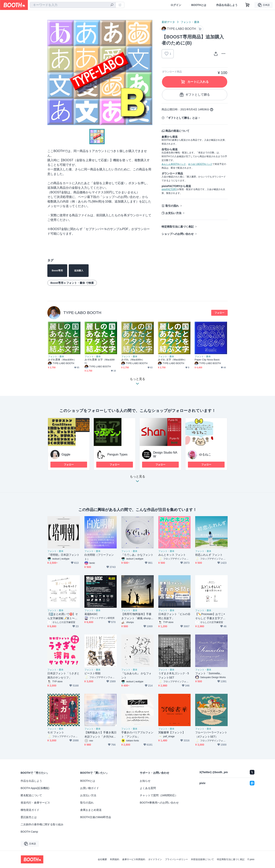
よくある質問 (148, 788)
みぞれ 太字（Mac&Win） (172, 360)
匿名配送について (31, 795)
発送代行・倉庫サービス (35, 803)
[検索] (112, 5)
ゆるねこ (205, 454)
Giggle (66, 454)
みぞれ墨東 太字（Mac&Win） (100, 361)
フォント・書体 (190, 22)
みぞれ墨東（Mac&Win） (62, 360)
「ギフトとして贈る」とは (181, 118)
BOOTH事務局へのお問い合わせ (159, 803)
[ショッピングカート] (247, 5)
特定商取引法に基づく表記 (178, 227)
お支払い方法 (173, 213)
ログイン (176, 5)
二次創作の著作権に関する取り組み (42, 824)
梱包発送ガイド (30, 810)
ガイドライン (155, 859)
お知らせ (145, 781)
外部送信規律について (202, 859)
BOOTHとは (199, 5)
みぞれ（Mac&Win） (133, 360)
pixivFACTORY (169, 189)
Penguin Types (117, 454)
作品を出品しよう (227, 5)
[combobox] (73, 5)
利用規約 (115, 859)
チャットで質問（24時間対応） (159, 795)
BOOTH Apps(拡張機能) (35, 788)
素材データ (168, 22)
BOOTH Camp (29, 832)
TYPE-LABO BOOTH (82, 313)
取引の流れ (172, 206)
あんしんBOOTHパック (174, 164)
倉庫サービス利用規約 (134, 859)
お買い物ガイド (90, 788)
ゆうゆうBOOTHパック (200, 164)
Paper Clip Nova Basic (207, 360)
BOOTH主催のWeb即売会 (96, 817)
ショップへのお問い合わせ (178, 234)
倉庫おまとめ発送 (91, 810)
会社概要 (102, 859)
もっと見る (137, 480)
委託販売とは (29, 817)
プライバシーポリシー (176, 859)
